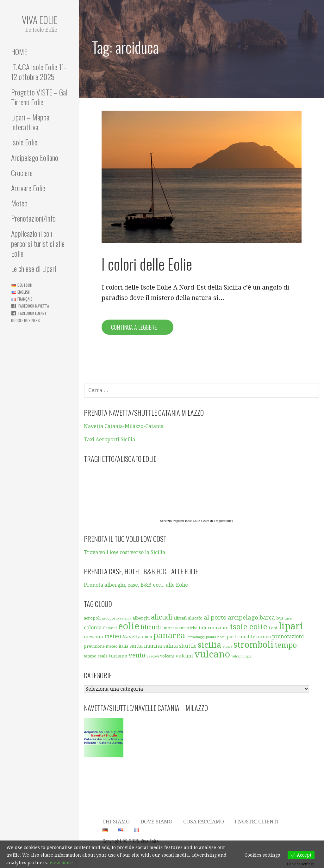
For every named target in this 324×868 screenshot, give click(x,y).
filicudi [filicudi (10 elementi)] (151, 627)
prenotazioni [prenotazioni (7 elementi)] (288, 636)
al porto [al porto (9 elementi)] (215, 617)
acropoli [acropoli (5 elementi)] (92, 618)
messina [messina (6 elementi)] (93, 637)
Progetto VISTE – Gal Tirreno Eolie (39, 97)
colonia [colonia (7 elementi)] (93, 628)
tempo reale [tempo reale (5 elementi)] (96, 656)
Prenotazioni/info (33, 218)
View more (61, 863)
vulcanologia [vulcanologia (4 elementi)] (241, 656)
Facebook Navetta (34, 306)
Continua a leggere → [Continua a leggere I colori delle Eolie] (137, 327)
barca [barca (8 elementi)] (267, 618)
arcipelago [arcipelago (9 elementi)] (243, 617)
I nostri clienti (257, 822)
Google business (25, 320)
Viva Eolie (40, 20)
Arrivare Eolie (28, 188)
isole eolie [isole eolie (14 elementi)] (249, 627)
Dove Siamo (156, 822)
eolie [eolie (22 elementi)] (129, 626)
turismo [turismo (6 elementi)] (118, 656)
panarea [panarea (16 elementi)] (169, 636)
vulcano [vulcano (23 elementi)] (212, 654)
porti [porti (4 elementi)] (221, 637)
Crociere (22, 173)
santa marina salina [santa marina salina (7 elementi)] (154, 646)
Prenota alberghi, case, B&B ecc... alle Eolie (136, 585)
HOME (19, 52)
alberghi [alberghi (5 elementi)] (141, 618)
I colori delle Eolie (147, 264)
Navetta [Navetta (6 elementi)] (132, 637)
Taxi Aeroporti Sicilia (109, 440)
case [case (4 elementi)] (288, 618)
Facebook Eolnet (32, 313)
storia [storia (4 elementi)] (227, 647)
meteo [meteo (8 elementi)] (113, 636)
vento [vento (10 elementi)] (137, 655)
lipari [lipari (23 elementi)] (291, 626)
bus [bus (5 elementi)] (280, 618)
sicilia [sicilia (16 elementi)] (209, 645)
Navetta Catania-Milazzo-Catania (124, 426)
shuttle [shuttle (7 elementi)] (188, 646)
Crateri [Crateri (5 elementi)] (110, 628)
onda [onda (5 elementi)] (147, 637)
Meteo (19, 203)
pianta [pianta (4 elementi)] (211, 637)
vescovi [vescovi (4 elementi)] (153, 656)
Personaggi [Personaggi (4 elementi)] (196, 637)
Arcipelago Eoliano (35, 157)
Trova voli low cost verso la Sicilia (125, 552)
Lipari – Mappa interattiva (30, 122)
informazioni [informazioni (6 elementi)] (214, 628)
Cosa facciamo (204, 822)
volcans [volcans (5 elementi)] (167, 656)
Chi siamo (116, 822)
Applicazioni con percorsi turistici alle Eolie (38, 243)
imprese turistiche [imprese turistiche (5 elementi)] (180, 628)
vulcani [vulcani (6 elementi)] (184, 656)
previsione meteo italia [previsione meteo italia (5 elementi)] (106, 646)
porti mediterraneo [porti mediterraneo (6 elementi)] (249, 637)
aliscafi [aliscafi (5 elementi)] (180, 618)
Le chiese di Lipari (34, 268)
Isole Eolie (24, 142)
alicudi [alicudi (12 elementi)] (162, 617)
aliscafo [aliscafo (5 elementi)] (195, 618)
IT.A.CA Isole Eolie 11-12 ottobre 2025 (39, 72)
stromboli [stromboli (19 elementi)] (254, 645)
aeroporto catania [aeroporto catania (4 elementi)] (117, 618)
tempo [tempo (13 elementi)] (286, 645)
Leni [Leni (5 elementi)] (273, 628)
